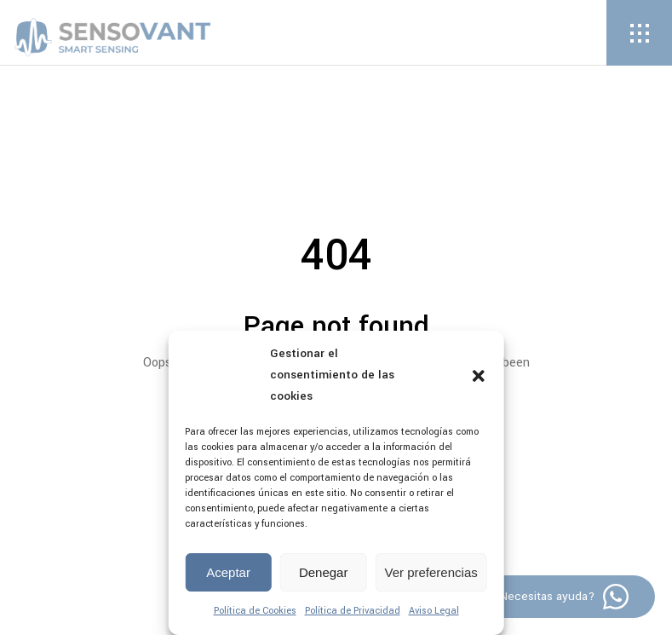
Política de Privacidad (353, 611)
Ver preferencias (431, 572)
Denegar (324, 572)
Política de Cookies (255, 611)
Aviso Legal (434, 611)
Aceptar (228, 572)
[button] (479, 376)
